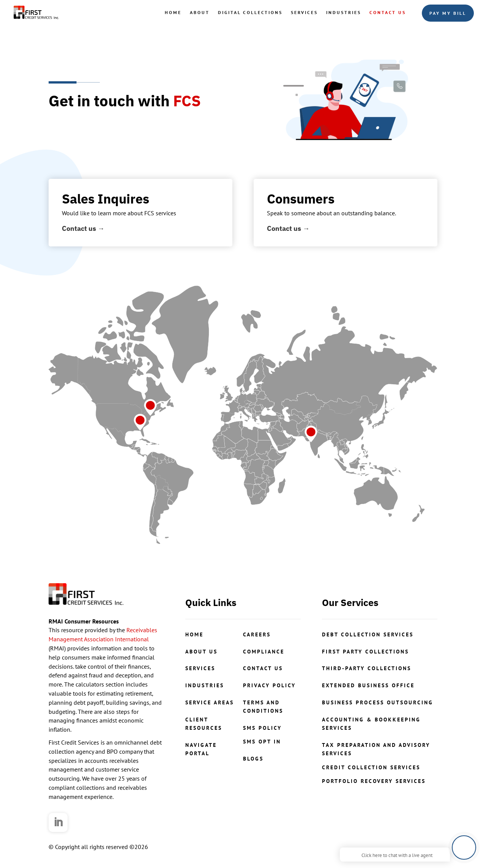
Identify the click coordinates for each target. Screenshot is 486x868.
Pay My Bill (448, 13)
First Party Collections (365, 652)
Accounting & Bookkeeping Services (371, 724)
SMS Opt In (262, 742)
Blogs (253, 759)
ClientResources (204, 724)
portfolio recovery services (374, 781)
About (200, 12)
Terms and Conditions (263, 707)
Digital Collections (250, 12)
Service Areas (210, 702)
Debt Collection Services (368, 634)
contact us (263, 668)
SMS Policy (262, 728)
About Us (201, 652)
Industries (344, 12)
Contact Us (388, 12)
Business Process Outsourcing (378, 702)
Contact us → (83, 228)
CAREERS (257, 634)
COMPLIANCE (264, 652)
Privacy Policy (269, 685)
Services (304, 12)
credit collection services (371, 767)
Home (173, 12)
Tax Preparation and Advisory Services (376, 749)
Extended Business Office (368, 685)
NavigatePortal (201, 749)
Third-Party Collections (367, 668)
